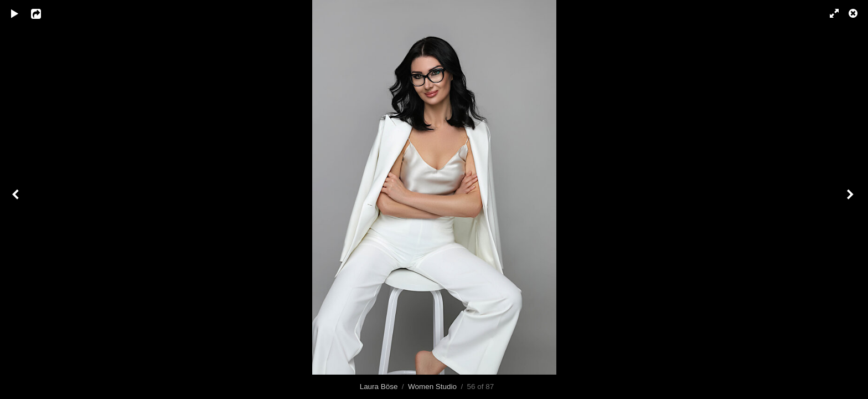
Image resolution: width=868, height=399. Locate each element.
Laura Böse (379, 387)
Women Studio (432, 387)
